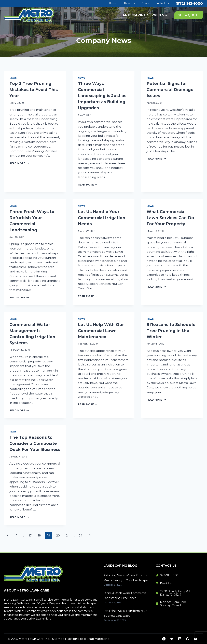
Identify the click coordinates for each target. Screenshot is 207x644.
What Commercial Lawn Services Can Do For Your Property (170, 218)
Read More (19, 163)
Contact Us (162, 3)
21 (67, 535)
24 (81, 535)
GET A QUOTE (189, 15)
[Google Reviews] (188, 639)
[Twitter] (172, 639)
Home (113, 3)
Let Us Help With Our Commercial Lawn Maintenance (101, 331)
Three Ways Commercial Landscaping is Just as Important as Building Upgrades (102, 96)
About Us (129, 3)
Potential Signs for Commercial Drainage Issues (170, 90)
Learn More (44, 619)
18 (39, 535)
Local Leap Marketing (94, 639)
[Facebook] (164, 639)
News (145, 3)
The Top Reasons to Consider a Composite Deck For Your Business (35, 443)
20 (58, 535)
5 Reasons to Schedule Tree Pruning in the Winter (171, 331)
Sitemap (58, 639)
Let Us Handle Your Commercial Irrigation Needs (102, 218)
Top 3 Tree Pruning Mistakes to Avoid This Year (34, 90)
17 (30, 535)
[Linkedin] (180, 639)
